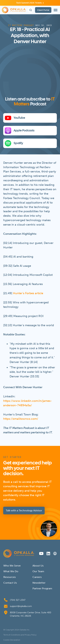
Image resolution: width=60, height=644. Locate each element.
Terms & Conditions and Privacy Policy (20, 635)
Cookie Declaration (12, 640)
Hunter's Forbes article (28, 293)
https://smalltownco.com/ (21, 419)
